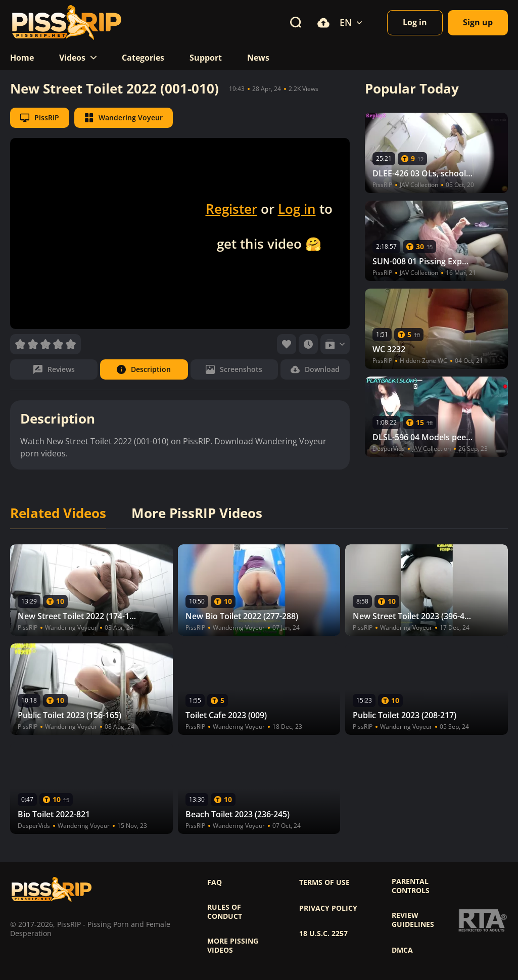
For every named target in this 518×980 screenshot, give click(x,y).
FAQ (215, 882)
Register (231, 209)
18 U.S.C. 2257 (323, 934)
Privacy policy (328, 908)
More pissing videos (233, 946)
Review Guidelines (413, 920)
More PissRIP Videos (197, 514)
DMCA (402, 950)
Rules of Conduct (225, 912)
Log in (297, 209)
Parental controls (411, 886)
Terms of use (324, 882)
